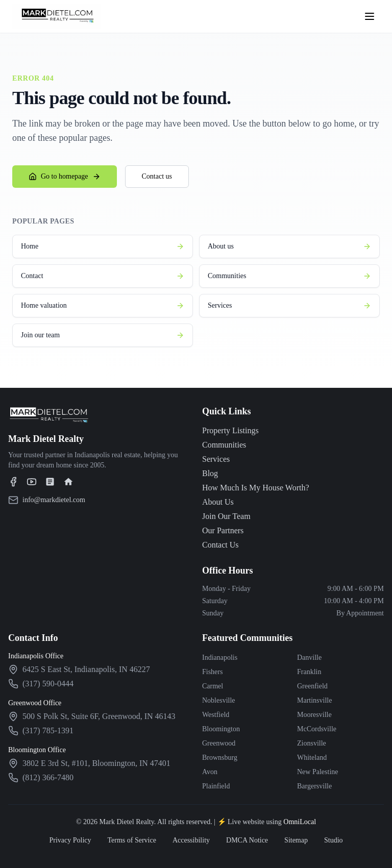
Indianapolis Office (36, 656)
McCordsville (317, 729)
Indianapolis (220, 658)
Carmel (213, 686)
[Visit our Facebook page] (13, 482)
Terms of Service (131, 840)
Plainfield (216, 786)
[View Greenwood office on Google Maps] (99, 716)
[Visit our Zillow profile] (50, 482)
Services (289, 306)
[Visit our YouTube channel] (32, 482)
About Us (218, 502)
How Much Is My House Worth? (256, 488)
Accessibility (191, 840)
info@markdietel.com (54, 500)
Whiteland (312, 758)
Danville (309, 658)
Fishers (212, 672)
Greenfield (312, 686)
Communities (289, 276)
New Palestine (317, 772)
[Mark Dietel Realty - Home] (56, 16)
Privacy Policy (70, 840)
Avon (210, 772)
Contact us (157, 176)
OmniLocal (300, 822)
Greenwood (219, 743)
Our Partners (223, 530)
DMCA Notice (247, 840)
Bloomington (221, 729)
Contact (103, 276)
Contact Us (220, 545)
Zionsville (312, 743)
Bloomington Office (37, 750)
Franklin (309, 672)
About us (289, 246)
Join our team (103, 335)
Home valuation (103, 306)
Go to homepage (65, 177)
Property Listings (230, 430)
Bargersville (314, 786)
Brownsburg (220, 758)
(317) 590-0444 (48, 684)
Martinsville (314, 700)
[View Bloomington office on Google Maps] (96, 763)
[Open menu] (370, 16)
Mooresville (314, 715)
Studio (334, 840)
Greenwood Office (35, 703)
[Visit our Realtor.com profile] (68, 482)
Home (103, 246)
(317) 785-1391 (48, 730)
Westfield (216, 715)
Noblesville (219, 700)
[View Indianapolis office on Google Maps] (86, 669)
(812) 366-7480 (48, 777)
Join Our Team (226, 516)
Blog (210, 473)
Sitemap (296, 840)
